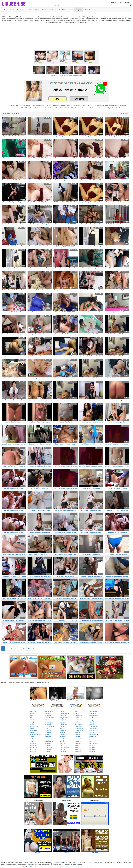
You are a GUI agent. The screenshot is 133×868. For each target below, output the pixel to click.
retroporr (48, 730)
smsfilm (48, 714)
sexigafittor (78, 716)
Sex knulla (78, 724)
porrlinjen (92, 745)
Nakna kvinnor (30, 108)
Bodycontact (122, 105)
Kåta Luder (17, 108)
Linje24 (13, 105)
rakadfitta (63, 730)
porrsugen (33, 743)
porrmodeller (34, 726)
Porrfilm (63, 733)
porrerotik (63, 743)
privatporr (63, 716)
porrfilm (32, 714)
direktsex (33, 720)
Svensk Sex (78, 108)
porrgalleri (49, 735)
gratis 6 (32, 716)
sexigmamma (79, 728)
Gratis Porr (64, 108)
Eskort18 (116, 105)
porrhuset (33, 749)
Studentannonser (40, 108)
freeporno (48, 716)
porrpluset (78, 743)
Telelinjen (18, 105)
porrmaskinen (94, 743)
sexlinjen (78, 722)
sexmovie (78, 720)
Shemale (127, 2)
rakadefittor (64, 724)
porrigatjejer (49, 747)
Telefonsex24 (56, 105)
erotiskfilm (49, 724)
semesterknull (50, 726)
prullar (62, 711)
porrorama (78, 749)
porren (62, 745)
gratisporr (33, 711)
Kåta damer (119, 108)
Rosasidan (105, 105)
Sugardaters (96, 108)
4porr (47, 720)
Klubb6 (111, 105)
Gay (120, 2)
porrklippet (93, 752)
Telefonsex (32, 105)
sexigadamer (94, 716)
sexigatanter (79, 730)
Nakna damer (103, 108)
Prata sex (43, 105)
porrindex (63, 749)
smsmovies (33, 730)
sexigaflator (93, 714)
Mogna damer (112, 108)
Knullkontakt (54, 108)
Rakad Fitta (71, 108)
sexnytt (77, 718)
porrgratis (48, 733)
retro (47, 728)
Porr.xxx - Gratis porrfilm (67, 77)
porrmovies (93, 733)
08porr (77, 711)
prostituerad (49, 722)
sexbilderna (49, 711)
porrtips (62, 726)
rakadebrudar (64, 714)
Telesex (38, 105)
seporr (77, 714)
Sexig (91, 720)
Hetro (114, 2)
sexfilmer (92, 730)
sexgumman (93, 726)
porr (91, 741)
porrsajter (78, 735)
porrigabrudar (34, 747)
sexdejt (32, 739)
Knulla (90, 108)
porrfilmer (48, 743)
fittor (31, 718)
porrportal (78, 741)
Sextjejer (99, 105)
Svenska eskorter (92, 105)
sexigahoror (93, 711)
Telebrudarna (25, 105)
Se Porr (92, 718)
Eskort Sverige (82, 105)
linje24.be (31, 867)
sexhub (92, 722)
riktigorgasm (64, 718)
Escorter (47, 108)
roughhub (63, 720)
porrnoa (77, 733)
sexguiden (93, 728)
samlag (62, 722)
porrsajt (32, 741)
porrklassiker (94, 735)
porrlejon (32, 722)
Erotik (59, 108)
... (19, 648)
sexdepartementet (35, 735)
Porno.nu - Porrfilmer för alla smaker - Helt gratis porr (66, 75)
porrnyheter (79, 752)
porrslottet (63, 752)
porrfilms (48, 737)
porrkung (92, 747)
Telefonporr (64, 105)
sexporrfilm (78, 739)
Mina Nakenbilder (72, 105)
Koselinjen (49, 105)
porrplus (77, 745)
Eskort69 (23, 108)
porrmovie (93, 737)
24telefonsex (49, 718)
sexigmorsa (79, 726)
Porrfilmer (85, 108)
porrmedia (93, 739)
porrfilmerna (49, 739)
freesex (32, 728)
